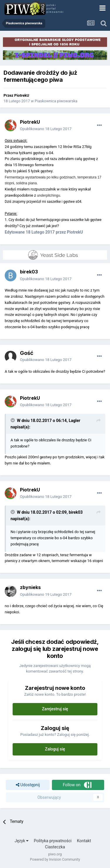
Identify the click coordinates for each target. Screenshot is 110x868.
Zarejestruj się (55, 709)
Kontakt (84, 841)
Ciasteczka (55, 847)
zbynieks (30, 587)
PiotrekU (22, 95)
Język (22, 841)
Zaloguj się (55, 749)
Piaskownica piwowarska (56, 101)
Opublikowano (46, 129)
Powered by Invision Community (55, 860)
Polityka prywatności (53, 841)
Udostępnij (28, 785)
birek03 (29, 272)
